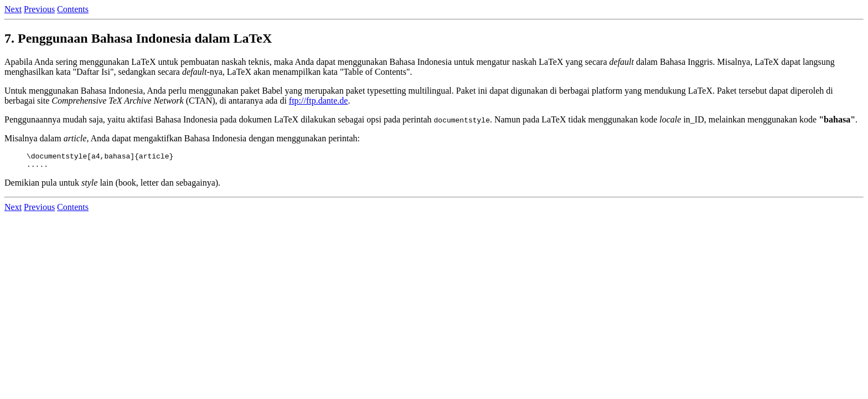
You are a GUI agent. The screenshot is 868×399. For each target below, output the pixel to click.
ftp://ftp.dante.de (319, 101)
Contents (73, 9)
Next (13, 9)
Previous (39, 9)
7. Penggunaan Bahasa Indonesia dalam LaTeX (138, 38)
